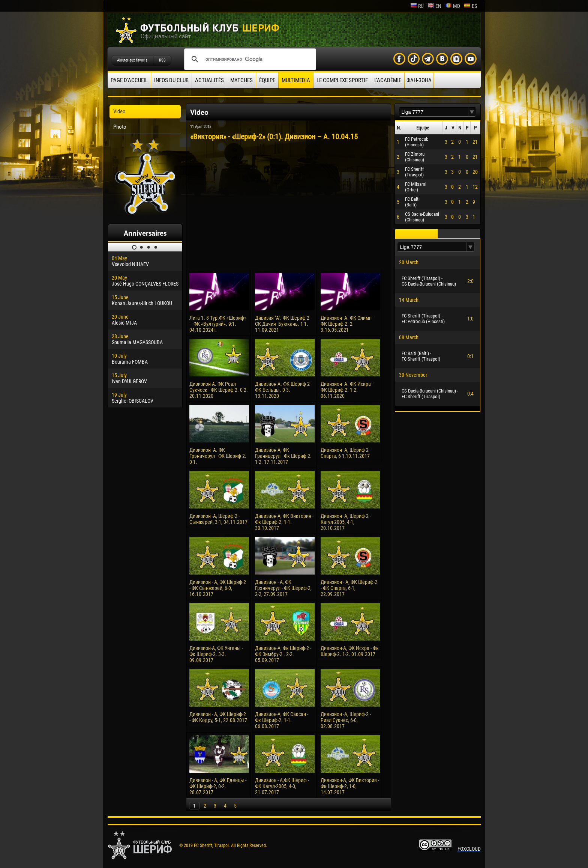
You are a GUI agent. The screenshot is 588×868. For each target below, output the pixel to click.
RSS (162, 60)
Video (119, 111)
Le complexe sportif (342, 80)
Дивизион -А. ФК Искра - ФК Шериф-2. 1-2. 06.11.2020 (347, 390)
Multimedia (296, 80)
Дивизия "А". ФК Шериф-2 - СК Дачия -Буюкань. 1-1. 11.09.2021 (283, 324)
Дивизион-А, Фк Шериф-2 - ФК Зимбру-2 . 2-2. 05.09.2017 (283, 654)
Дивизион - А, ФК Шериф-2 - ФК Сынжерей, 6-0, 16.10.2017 (218, 588)
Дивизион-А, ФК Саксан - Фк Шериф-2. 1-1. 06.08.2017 (282, 720)
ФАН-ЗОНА (419, 80)
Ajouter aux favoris (132, 60)
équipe (267, 80)
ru (417, 6)
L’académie (388, 80)
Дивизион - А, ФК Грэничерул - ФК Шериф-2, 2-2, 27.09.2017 (283, 588)
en (434, 6)
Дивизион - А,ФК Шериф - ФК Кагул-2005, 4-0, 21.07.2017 (282, 786)
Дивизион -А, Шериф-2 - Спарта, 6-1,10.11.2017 (346, 453)
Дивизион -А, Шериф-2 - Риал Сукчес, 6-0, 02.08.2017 (346, 720)
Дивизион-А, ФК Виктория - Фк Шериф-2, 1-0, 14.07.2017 (350, 786)
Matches (241, 80)
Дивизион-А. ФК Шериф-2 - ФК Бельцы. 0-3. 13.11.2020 (283, 390)
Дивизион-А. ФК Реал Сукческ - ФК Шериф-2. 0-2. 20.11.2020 (219, 390)
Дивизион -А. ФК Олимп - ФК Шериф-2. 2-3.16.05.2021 (347, 324)
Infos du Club (171, 80)
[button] (472, 112)
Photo (120, 127)
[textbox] (433, 112)
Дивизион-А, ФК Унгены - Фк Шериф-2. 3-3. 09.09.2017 (216, 654)
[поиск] (249, 59)
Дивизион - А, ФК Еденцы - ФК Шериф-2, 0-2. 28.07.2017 (218, 786)
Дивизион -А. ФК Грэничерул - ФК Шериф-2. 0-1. (218, 456)
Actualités (209, 80)
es (470, 6)
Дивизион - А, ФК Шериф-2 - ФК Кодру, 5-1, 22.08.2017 (218, 717)
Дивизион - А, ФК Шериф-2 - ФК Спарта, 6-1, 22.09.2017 (349, 588)
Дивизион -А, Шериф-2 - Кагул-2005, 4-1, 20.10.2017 (346, 522)
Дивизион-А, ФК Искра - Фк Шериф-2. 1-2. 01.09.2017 (350, 651)
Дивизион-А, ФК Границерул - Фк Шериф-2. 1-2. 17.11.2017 (283, 456)
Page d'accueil (129, 80)
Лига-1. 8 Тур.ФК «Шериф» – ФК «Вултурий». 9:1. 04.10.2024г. (218, 324)
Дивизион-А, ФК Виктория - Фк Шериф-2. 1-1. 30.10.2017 (284, 522)
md (453, 6)
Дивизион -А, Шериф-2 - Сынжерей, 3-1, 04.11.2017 (218, 519)
